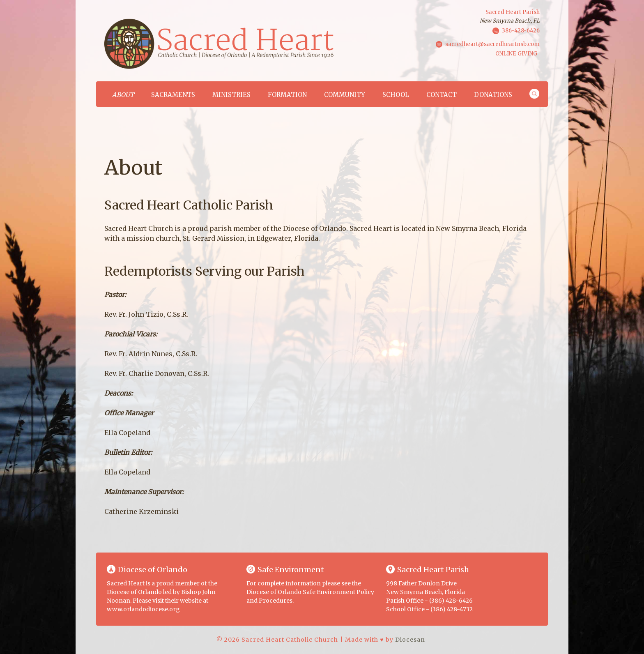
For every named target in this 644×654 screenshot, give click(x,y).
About (123, 95)
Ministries (231, 95)
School (396, 95)
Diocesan (410, 640)
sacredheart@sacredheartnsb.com (492, 44)
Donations (493, 95)
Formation (287, 95)
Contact (442, 95)
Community (345, 95)
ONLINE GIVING (516, 54)
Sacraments (173, 95)
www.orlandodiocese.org (143, 609)
